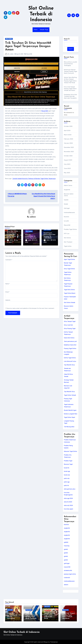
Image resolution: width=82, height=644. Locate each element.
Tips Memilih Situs (69, 365)
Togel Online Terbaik (70, 395)
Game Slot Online (69, 338)
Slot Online (9, 39)
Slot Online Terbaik (70, 303)
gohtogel (67, 563)
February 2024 (69, 139)
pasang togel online (70, 574)
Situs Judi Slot (68, 325)
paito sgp (67, 482)
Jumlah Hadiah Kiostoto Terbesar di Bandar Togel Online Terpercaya (34, 179)
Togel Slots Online (69, 290)
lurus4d (66, 221)
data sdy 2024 (68, 505)
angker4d (67, 528)
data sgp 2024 (68, 498)
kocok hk (67, 468)
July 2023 (67, 164)
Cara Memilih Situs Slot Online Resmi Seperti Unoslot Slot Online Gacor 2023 (43, 196)
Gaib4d (66, 200)
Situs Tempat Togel (70, 321)
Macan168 (29, 54)
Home (36, 30)
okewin (66, 585)
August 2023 (68, 160)
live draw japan (69, 509)
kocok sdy (67, 475)
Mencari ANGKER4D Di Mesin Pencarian (31, 236)
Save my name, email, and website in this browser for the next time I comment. (31, 308)
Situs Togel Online (69, 269)
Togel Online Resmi (70, 293)
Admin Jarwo (68, 185)
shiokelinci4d (68, 570)
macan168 (67, 567)
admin (12, 54)
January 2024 (68, 143)
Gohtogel (67, 208)
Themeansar (54, 642)
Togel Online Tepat (70, 417)
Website (8, 300)
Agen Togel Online (69, 259)
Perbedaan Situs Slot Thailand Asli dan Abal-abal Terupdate (70, 96)
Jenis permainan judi (70, 341)
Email (7, 292)
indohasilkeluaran (69, 581)
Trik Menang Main (69, 427)
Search (67, 39)
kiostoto (66, 525)
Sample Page (44, 30)
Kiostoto (67, 217)
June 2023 (67, 168)
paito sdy (67, 478)
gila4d (66, 549)
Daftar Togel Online (70, 358)
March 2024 (68, 135)
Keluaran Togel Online (70, 451)
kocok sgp (67, 471)
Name (8, 283)
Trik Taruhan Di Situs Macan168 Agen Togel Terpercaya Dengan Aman (28, 46)
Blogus (46, 642)
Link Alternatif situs (70, 361)
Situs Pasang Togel (70, 329)
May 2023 (67, 173)
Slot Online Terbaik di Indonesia (41, 14)
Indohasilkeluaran (69, 213)
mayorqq (67, 546)
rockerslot (67, 578)
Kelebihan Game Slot (70, 345)
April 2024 (67, 131)
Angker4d (67, 190)
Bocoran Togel (68, 464)
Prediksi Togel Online (70, 229)
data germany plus (70, 489)
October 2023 (68, 156)
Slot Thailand (68, 242)
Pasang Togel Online (70, 348)
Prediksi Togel (68, 461)
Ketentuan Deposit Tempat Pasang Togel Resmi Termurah (71, 71)
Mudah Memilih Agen (70, 410)
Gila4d (66, 204)
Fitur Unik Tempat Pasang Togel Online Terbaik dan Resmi (70, 89)
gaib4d (66, 542)
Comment (9, 259)
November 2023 (69, 152)
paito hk (66, 485)
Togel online (68, 246)
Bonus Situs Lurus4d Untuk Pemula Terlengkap (70, 64)
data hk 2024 (68, 502)
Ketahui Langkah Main (71, 414)
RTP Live (67, 234)
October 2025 (68, 126)
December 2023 (69, 147)
